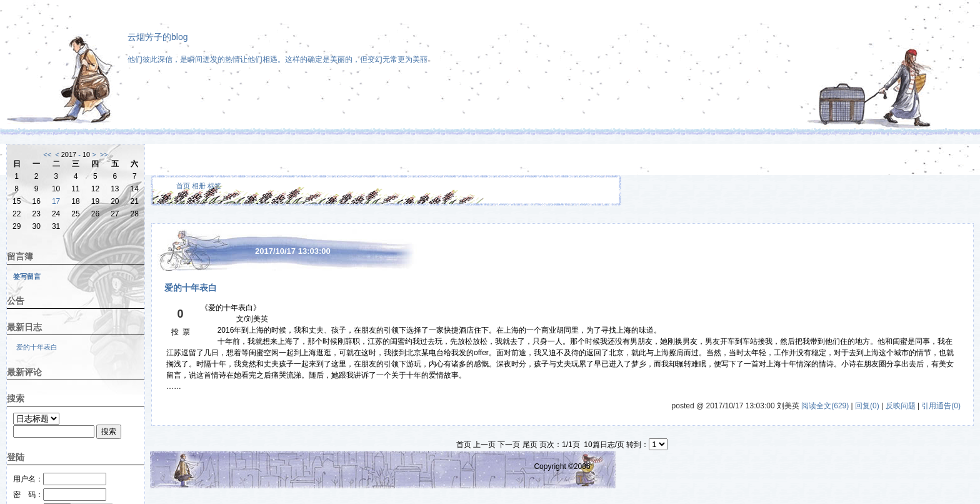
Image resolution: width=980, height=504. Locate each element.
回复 (867, 406)
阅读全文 (825, 406)
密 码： (60, 495)
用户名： (60, 479)
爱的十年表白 (37, 347)
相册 (199, 186)
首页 (183, 186)
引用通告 (941, 406)
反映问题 (901, 406)
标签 (214, 186)
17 (56, 201)
